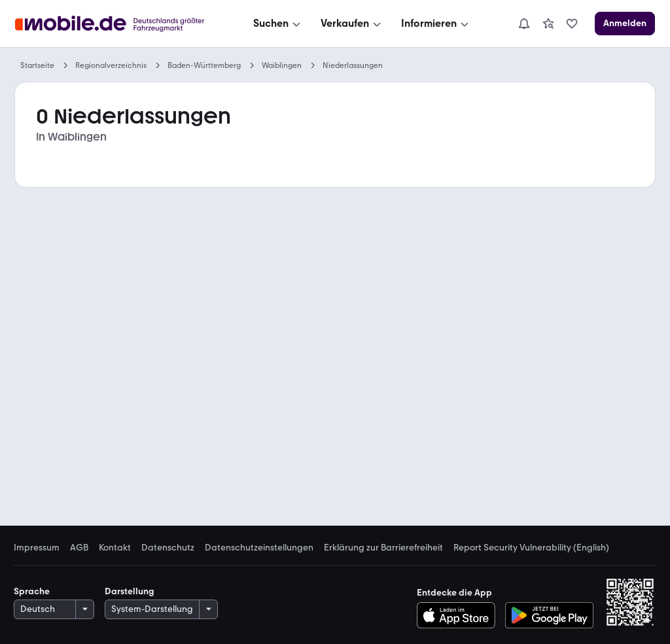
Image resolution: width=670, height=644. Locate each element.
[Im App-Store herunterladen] (460, 615)
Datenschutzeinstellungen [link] (259, 548)
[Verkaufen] (352, 24)
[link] (548, 24)
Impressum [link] (37, 548)
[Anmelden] (625, 24)
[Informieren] (436, 24)
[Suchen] (278, 24)
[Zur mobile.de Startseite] (113, 24)
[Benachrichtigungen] (524, 24)
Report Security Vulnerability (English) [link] (531, 548)
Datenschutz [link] (168, 548)
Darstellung (130, 591)
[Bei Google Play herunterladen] (549, 615)
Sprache (32, 591)
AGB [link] (79, 548)
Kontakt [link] (115, 548)
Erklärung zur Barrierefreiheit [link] (383, 548)
